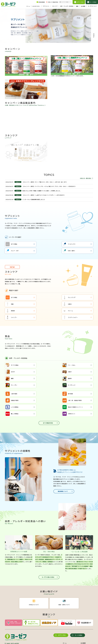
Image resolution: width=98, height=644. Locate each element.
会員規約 (7, 643)
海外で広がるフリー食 (87, 632)
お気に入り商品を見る (52, 2)
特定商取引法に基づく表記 (27, 643)
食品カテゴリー (67, 635)
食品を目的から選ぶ (68, 637)
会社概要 (83, 6)
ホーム (28, 6)
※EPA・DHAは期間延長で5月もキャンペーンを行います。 (72, 67)
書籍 (77, 6)
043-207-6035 (12, 625)
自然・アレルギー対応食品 (67, 6)
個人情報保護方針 (15, 643)
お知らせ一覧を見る (86, 179)
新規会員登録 (40, 2)
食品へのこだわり (86, 627)
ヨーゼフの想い (85, 629)
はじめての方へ (36, 6)
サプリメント (46, 6)
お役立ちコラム (85, 637)
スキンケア (55, 6)
